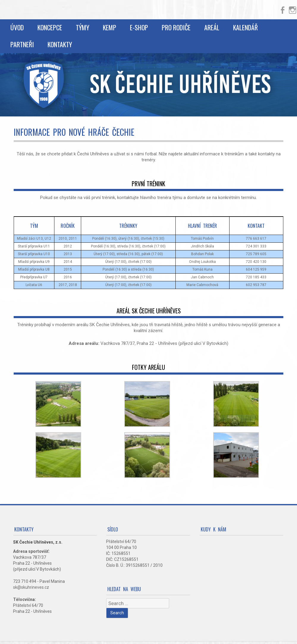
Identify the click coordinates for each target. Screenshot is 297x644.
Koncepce (50, 27)
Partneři (22, 44)
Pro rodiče (176, 27)
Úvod (17, 27)
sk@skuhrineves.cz (31, 587)
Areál (212, 27)
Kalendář (245, 27)
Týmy (82, 27)
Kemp (110, 27)
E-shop (139, 27)
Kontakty (60, 44)
